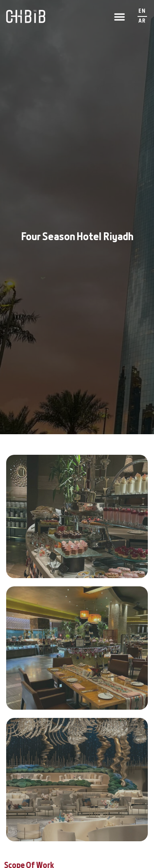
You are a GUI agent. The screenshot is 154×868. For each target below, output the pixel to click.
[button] (120, 16)
